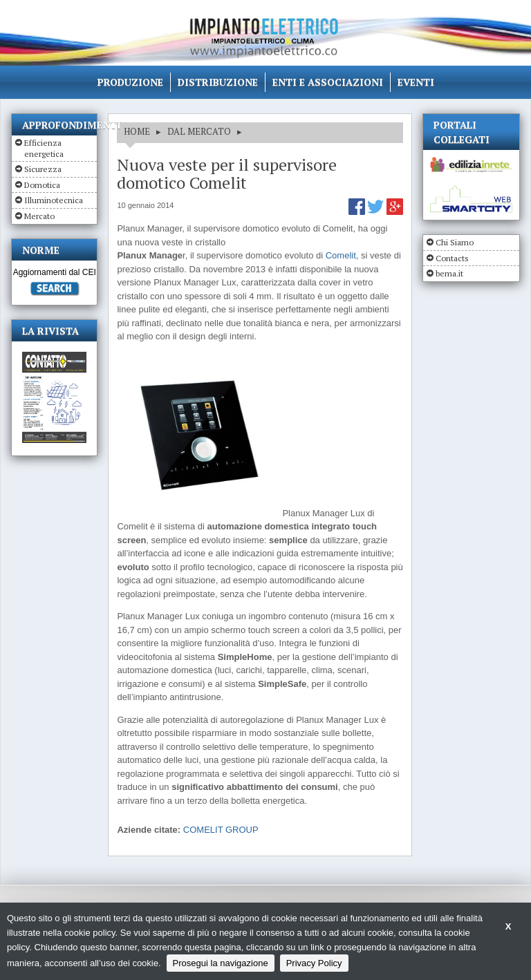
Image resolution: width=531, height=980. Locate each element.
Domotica (42, 185)
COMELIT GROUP (221, 830)
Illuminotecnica (54, 200)
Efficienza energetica (44, 148)
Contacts (452, 258)
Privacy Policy (314, 963)
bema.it (449, 273)
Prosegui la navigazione (221, 963)
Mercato (39, 216)
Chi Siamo (455, 242)
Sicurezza (43, 169)
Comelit (341, 255)
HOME (137, 131)
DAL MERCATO (199, 131)
